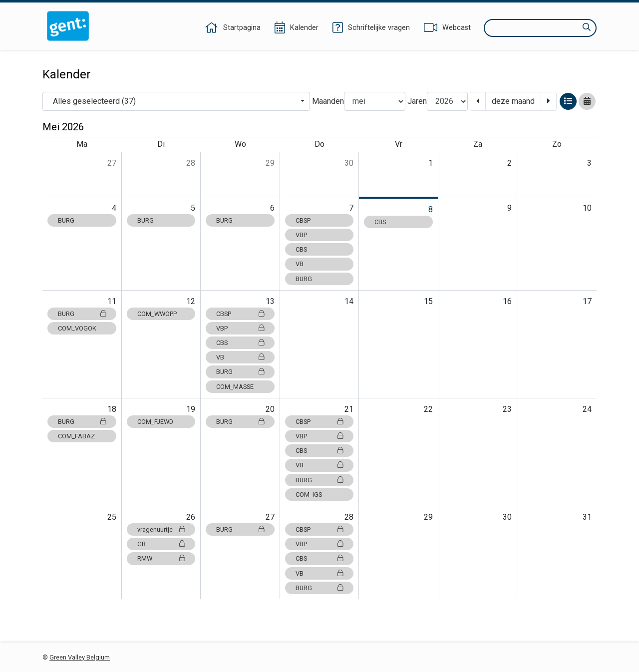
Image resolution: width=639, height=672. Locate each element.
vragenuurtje (161, 529)
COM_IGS (309, 495)
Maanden (328, 101)
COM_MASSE (235, 387)
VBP (301, 235)
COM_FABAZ (76, 436)
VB (300, 264)
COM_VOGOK (77, 328)
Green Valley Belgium (80, 657)
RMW (161, 558)
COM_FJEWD (155, 422)
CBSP (303, 220)
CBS (301, 249)
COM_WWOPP (157, 314)
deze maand (513, 101)
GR (161, 544)
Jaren (417, 101)
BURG (66, 220)
